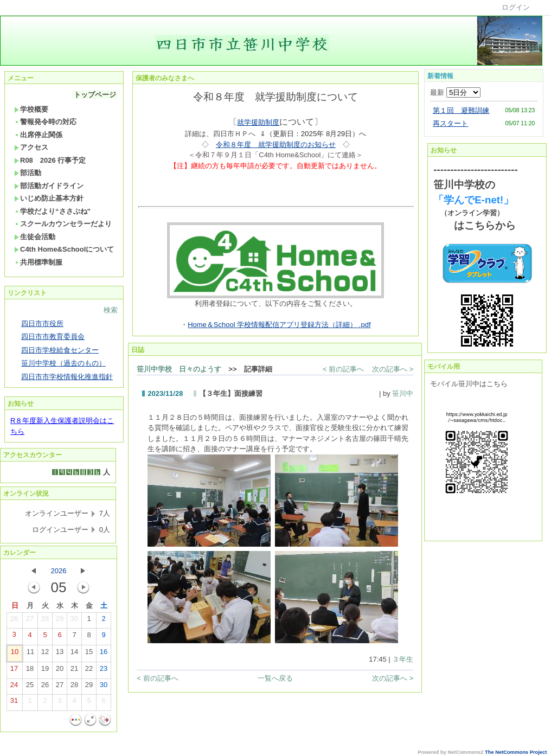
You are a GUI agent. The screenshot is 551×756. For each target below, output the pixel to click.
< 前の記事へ (343, 369)
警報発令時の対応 (45, 122)
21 (74, 671)
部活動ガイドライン (49, 186)
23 (104, 671)
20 (60, 671)
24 (14, 687)
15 (89, 654)
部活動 (28, 173)
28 (45, 621)
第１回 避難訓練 (461, 110)
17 (14, 671)
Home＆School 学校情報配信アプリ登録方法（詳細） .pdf (279, 325)
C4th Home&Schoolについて (64, 249)
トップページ (95, 95)
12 (45, 654)
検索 (111, 310)
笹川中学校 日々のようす (179, 369)
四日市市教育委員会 (53, 337)
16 (104, 654)
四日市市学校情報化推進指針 (67, 377)
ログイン (516, 7)
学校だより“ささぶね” (52, 211)
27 (30, 621)
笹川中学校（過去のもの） (63, 363)
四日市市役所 (42, 323)
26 (14, 621)
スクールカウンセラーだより (63, 224)
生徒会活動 (35, 237)
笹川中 (403, 393)
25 (30, 687)
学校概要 (31, 109)
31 (14, 703)
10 (15, 654)
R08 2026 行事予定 (50, 160)
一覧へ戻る (275, 678)
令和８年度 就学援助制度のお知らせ (276, 145)
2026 (59, 571)
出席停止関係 (38, 135)
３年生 (403, 659)
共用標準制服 (38, 262)
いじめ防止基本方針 (49, 198)
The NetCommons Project (516, 752)
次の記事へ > (393, 369)
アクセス (31, 147)
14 (74, 654)
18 (30, 671)
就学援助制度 (258, 122)
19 (45, 671)
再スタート (450, 123)
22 (89, 671)
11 (30, 654)
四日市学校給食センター (60, 350)
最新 (455, 92)
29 (60, 621)
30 (74, 621)
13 (60, 654)
